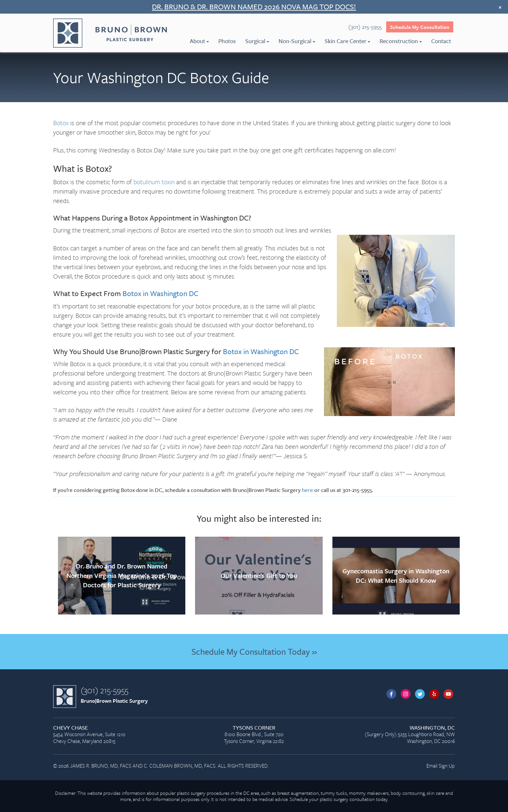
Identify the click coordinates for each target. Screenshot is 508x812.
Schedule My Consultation (420, 27)
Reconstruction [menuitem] (401, 41)
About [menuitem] (199, 41)
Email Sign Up (441, 766)
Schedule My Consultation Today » (254, 651)
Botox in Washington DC (160, 293)
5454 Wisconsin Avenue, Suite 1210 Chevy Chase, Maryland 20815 (117, 735)
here (307, 490)
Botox (61, 123)
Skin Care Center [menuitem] (347, 41)
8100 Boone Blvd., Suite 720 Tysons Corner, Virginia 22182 (254, 735)
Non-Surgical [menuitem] (297, 41)
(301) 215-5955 (104, 690)
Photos (227, 41)
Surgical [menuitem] (257, 41)
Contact (441, 41)
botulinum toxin (154, 182)
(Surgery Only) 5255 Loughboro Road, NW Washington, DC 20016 (391, 735)
